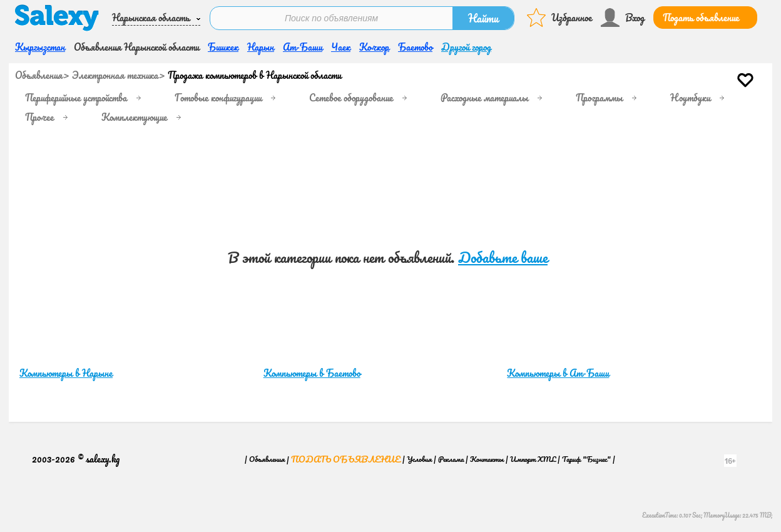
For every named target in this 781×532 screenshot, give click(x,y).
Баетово (415, 47)
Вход (635, 18)
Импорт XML (533, 459)
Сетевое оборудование (351, 98)
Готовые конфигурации (218, 98)
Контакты (487, 459)
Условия (419, 459)
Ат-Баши (303, 47)
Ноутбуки (690, 98)
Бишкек (223, 47)
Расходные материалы (484, 98)
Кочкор (374, 47)
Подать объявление (701, 18)
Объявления (39, 75)
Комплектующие (134, 117)
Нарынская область (151, 18)
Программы (599, 98)
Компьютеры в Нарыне (66, 373)
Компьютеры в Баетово (312, 373)
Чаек (341, 47)
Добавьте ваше (503, 258)
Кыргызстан (40, 47)
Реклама (451, 459)
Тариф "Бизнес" (586, 459)
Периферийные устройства (76, 98)
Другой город (466, 47)
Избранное (572, 18)
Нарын (261, 47)
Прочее (39, 117)
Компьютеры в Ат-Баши (558, 373)
